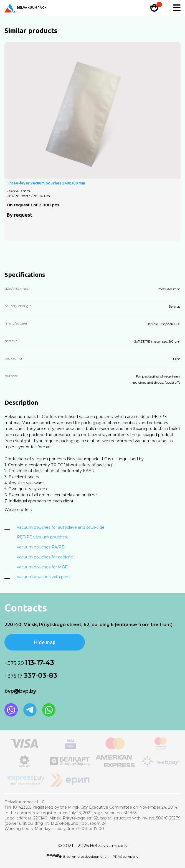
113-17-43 (29, 663)
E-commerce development (85, 856)
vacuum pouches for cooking (45, 557)
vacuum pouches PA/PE (41, 547)
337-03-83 (31, 675)
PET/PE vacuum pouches (42, 537)
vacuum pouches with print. (44, 577)
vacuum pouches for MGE (42, 567)
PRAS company (126, 856)
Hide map (45, 642)
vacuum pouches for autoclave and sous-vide (61, 527)
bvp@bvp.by (20, 691)
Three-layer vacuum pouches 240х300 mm (46, 183)
